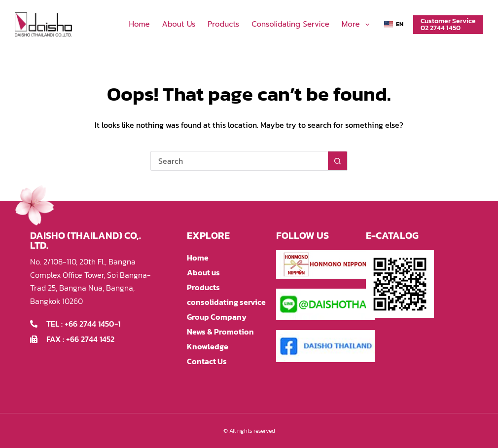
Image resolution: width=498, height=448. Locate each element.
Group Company (217, 317)
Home (139, 24)
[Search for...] (239, 161)
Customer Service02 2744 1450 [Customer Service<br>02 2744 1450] (448, 24)
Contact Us (207, 361)
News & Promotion (220, 332)
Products (223, 24)
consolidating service (290, 24)
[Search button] (338, 161)
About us (179, 24)
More (357, 25)
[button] (394, 25)
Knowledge (208, 346)
